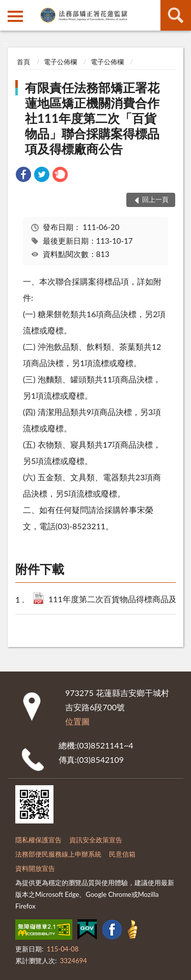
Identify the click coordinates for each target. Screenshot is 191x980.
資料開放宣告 (35, 868)
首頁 (23, 62)
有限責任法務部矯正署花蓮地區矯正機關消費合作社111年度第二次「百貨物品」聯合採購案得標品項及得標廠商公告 (92, 118)
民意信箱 (122, 854)
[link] (23, 176)
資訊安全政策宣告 (96, 840)
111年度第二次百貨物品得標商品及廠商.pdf (117, 600)
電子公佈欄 (60, 62)
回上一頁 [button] (155, 199)
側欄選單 (15, 16)
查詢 (176, 15)
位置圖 (77, 721)
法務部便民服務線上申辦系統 (58, 854)
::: (8, 8)
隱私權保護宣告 (38, 840)
